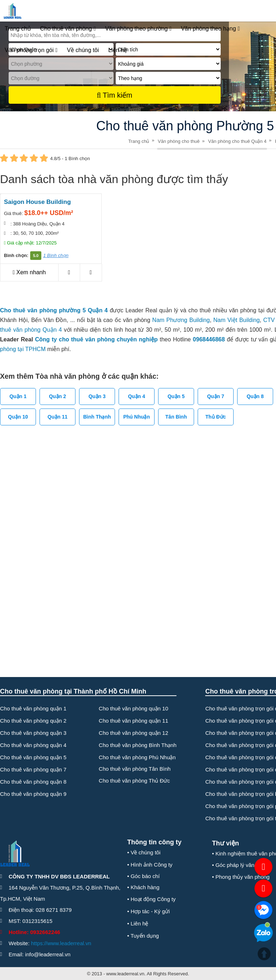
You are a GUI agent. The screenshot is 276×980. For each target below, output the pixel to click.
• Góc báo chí (143, 876)
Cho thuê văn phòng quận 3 (33, 733)
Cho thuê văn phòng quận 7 (33, 769)
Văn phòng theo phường (139, 29)
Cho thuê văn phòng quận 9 (33, 794)
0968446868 (209, 339)
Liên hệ (118, 50)
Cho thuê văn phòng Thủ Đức (134, 781)
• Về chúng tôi (144, 852)
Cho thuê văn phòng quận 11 (134, 721)
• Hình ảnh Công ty (150, 865)
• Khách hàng (143, 887)
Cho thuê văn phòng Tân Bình (135, 769)
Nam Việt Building (237, 320)
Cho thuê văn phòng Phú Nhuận (137, 757)
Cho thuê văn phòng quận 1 (33, 708)
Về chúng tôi (83, 50)
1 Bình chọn (56, 255)
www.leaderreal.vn (125, 974)
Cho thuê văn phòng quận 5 (33, 757)
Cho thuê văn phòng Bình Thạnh (138, 745)
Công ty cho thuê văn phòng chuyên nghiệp (96, 339)
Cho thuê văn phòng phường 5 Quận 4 (54, 310)
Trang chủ (18, 29)
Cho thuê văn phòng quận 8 (33, 782)
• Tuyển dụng (143, 936)
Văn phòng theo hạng (210, 29)
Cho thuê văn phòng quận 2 (33, 721)
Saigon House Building (37, 202)
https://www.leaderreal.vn (61, 943)
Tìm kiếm (114, 95)
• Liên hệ (138, 923)
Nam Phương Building (181, 320)
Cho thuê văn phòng (68, 29)
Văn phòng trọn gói (31, 50)
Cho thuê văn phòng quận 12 (134, 733)
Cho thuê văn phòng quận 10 (134, 708)
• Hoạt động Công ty (151, 899)
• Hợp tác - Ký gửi (148, 911)
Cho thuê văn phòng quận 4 (33, 745)
